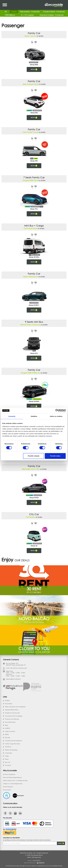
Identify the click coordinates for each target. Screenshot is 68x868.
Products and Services (12, 719)
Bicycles (8, 738)
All (6, 12)
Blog (6, 725)
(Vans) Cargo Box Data (12, 744)
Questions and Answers (12, 713)
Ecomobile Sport (10, 722)
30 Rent (7, 701)
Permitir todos (55, 456)
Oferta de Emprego (11, 750)
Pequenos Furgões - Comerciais (52, 15)
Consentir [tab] (12, 416)
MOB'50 (7, 728)
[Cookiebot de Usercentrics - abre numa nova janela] (57, 411)
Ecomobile (8, 704)
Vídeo (7, 756)
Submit (61, 843)
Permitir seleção (34, 456)
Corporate (8, 753)
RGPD (7, 734)
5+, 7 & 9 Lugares (27, 15)
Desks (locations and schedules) (15, 707)
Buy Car (8, 762)
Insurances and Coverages (14, 716)
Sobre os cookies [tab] (56, 416)
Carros (14, 12)
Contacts (8, 765)
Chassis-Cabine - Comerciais (54, 12)
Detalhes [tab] (34, 416)
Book (34, 69)
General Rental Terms (12, 710)
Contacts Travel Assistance (13, 741)
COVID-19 (8, 747)
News (7, 759)
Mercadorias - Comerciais (30, 12)
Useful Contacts (10, 731)
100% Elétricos (10, 15)
